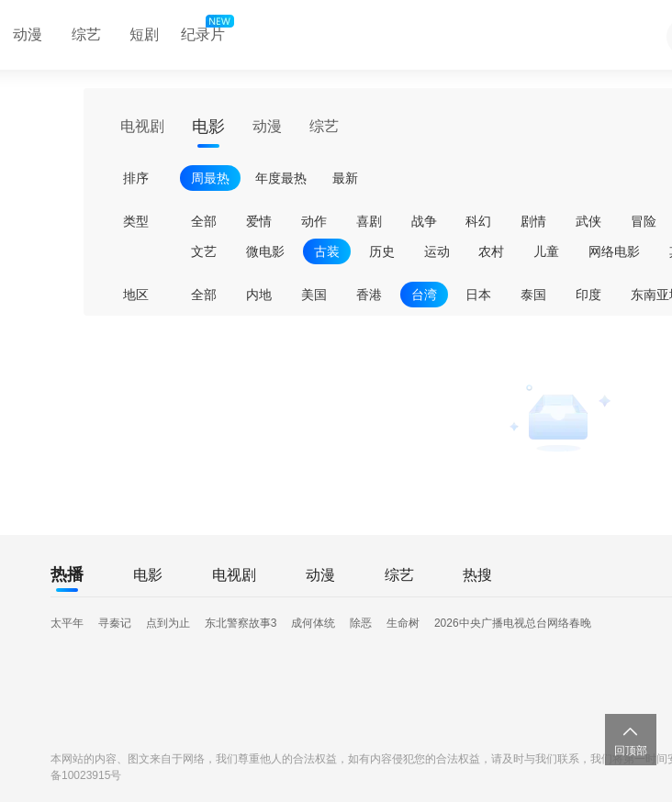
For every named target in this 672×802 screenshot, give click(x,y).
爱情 (259, 221)
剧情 (533, 221)
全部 (204, 221)
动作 (314, 221)
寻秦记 (115, 623)
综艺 (86, 34)
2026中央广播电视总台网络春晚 (513, 623)
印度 (588, 295)
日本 (478, 295)
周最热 (210, 178)
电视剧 (142, 126)
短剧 (144, 34)
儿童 (546, 251)
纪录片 (206, 30)
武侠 (588, 221)
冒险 (644, 221)
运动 (437, 251)
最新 (345, 178)
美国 (314, 295)
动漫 (267, 126)
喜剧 (369, 221)
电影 (208, 127)
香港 (369, 295)
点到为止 (168, 623)
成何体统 (313, 623)
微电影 (265, 251)
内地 (259, 295)
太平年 (67, 623)
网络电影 (614, 251)
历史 (382, 251)
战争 (424, 221)
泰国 (533, 295)
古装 (327, 251)
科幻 (478, 221)
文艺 (204, 251)
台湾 (424, 295)
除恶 (361, 623)
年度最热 (281, 178)
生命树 (403, 623)
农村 (491, 251)
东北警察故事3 (241, 623)
